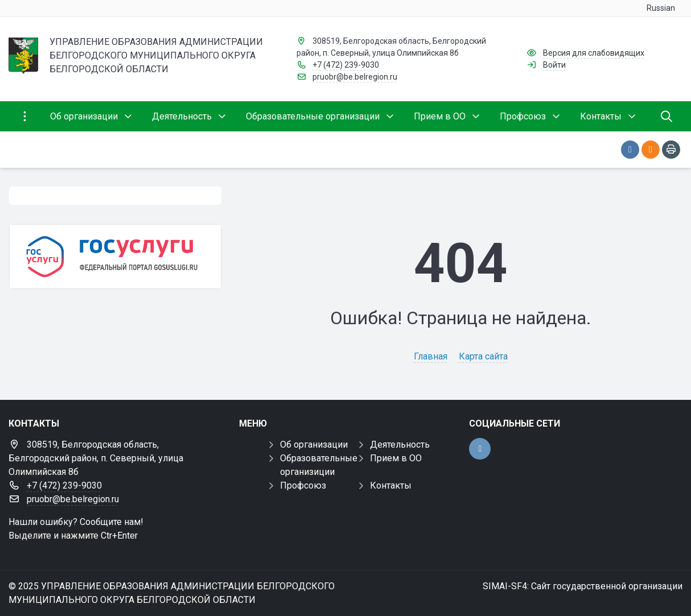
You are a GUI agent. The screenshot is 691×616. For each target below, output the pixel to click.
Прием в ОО (396, 458)
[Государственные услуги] (115, 257)
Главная (431, 356)
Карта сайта (483, 356)
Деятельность (400, 445)
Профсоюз (303, 485)
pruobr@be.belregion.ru (355, 77)
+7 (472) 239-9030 (346, 65)
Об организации (314, 445)
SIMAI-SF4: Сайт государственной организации (583, 586)
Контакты (391, 485)
